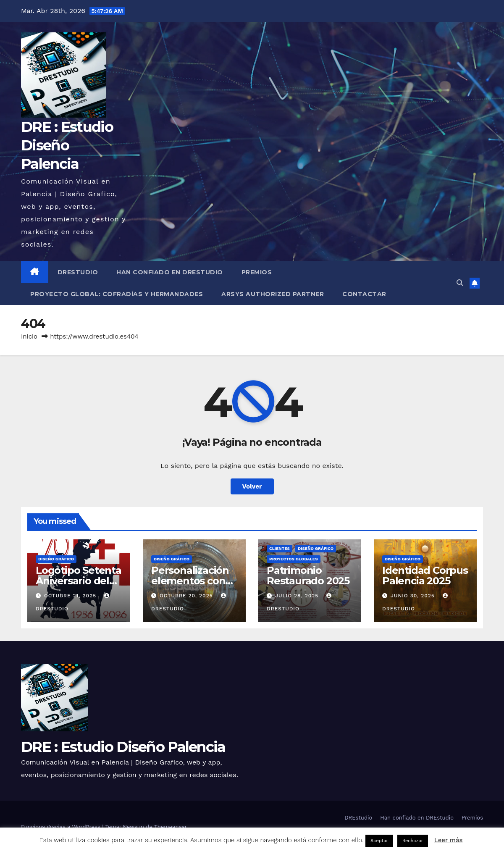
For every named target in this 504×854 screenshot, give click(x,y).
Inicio (29, 336)
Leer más (449, 840)
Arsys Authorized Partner (273, 294)
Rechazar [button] (413, 841)
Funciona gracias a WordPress (62, 827)
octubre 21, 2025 (71, 596)
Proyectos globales (294, 559)
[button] (460, 283)
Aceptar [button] (379, 841)
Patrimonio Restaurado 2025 (308, 575)
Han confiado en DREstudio (170, 272)
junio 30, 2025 (414, 596)
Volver (252, 486)
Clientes (280, 548)
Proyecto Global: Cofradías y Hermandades (117, 294)
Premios (257, 272)
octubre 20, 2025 (187, 596)
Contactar (364, 294)
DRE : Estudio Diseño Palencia (67, 145)
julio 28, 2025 (298, 596)
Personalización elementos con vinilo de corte (190, 581)
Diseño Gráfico (56, 559)
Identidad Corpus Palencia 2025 (425, 575)
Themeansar (171, 827)
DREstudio (78, 272)
